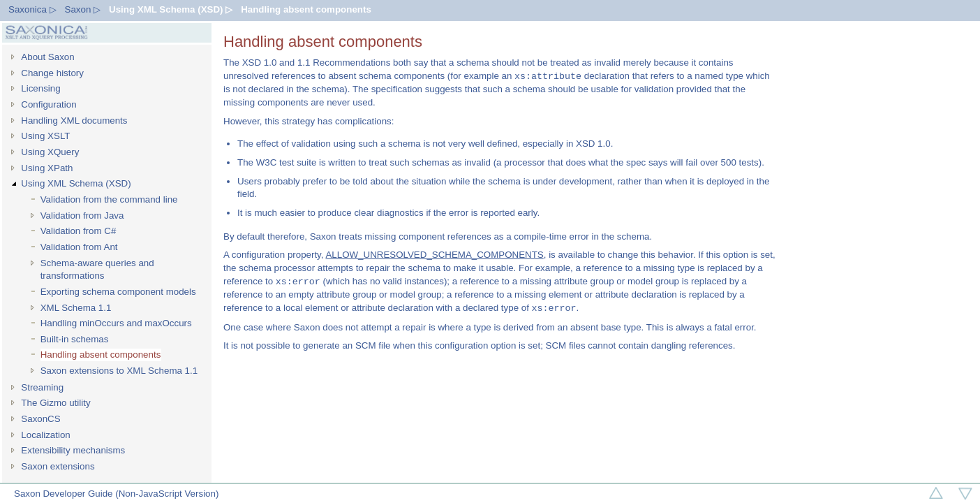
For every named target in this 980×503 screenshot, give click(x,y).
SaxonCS (40, 419)
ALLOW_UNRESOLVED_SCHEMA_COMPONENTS (434, 255)
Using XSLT (45, 136)
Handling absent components (306, 9)
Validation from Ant (79, 247)
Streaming (42, 387)
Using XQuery (50, 152)
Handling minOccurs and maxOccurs (116, 323)
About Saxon (47, 57)
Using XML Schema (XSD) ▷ (171, 9)
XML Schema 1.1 (76, 308)
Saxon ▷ (83, 9)
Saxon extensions (58, 466)
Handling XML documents (74, 121)
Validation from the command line (109, 199)
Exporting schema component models (118, 292)
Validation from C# (79, 231)
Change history (52, 73)
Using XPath (47, 168)
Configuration (49, 104)
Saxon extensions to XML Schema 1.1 (119, 371)
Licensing (40, 88)
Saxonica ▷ (32, 9)
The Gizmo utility (55, 403)
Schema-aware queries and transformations (97, 270)
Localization (45, 435)
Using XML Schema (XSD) (76, 183)
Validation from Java (82, 216)
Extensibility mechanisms (73, 450)
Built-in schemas (75, 339)
